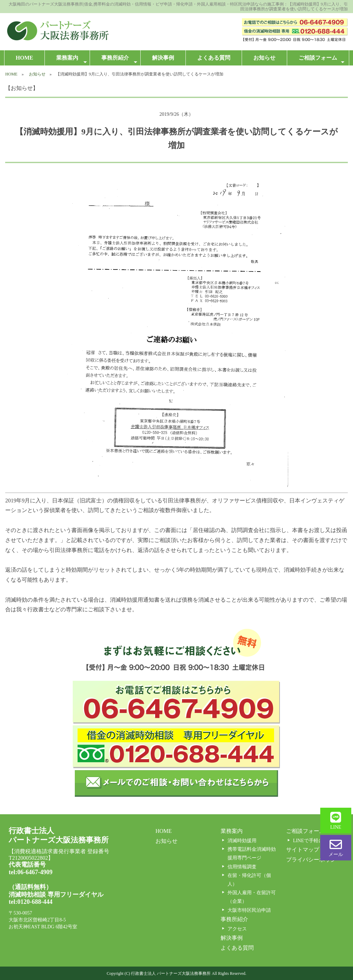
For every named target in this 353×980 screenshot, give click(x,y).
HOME (25, 58)
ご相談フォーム (321, 60)
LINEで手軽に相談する (318, 841)
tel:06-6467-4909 (31, 872)
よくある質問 (214, 58)
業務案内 (72, 60)
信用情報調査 (242, 867)
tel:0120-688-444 (31, 902)
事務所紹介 (119, 60)
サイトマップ (303, 850)
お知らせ (264, 58)
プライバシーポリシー (314, 860)
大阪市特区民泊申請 (249, 910)
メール (336, 848)
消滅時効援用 (242, 841)
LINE (336, 820)
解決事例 (163, 58)
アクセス (237, 929)
